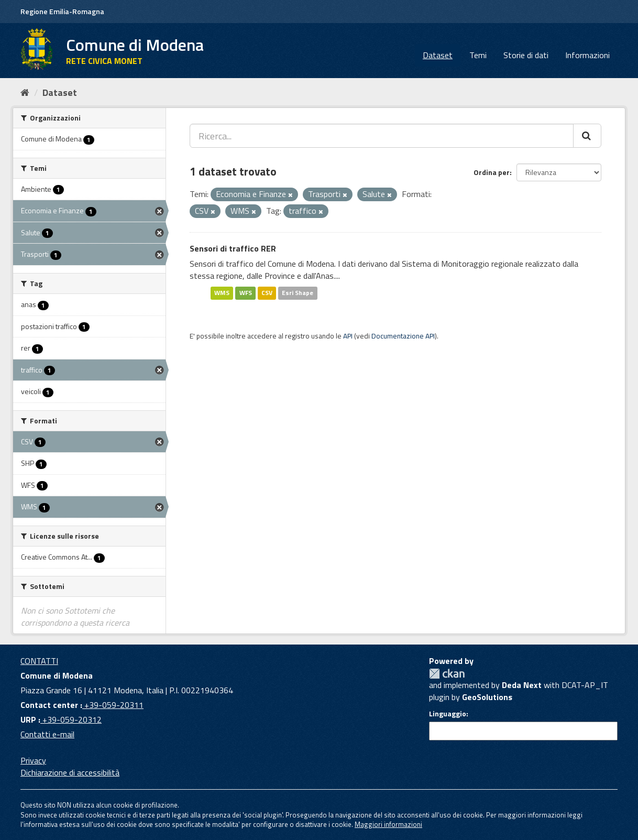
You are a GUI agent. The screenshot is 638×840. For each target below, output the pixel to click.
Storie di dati (526, 55)
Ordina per (492, 172)
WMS (222, 293)
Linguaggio (448, 714)
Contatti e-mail (47, 734)
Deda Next (522, 685)
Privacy (33, 760)
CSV (267, 293)
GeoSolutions (487, 697)
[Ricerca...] (382, 136)
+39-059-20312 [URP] (71, 719)
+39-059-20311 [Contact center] (113, 705)
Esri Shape (298, 293)
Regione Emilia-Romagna (62, 11)
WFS (246, 293)
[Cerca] (587, 136)
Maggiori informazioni (388, 824)
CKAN (447, 674)
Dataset (438, 55)
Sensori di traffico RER (233, 248)
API (348, 336)
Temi (478, 55)
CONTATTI (39, 661)
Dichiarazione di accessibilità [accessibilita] (70, 772)
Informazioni (587, 55)
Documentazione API (403, 336)
